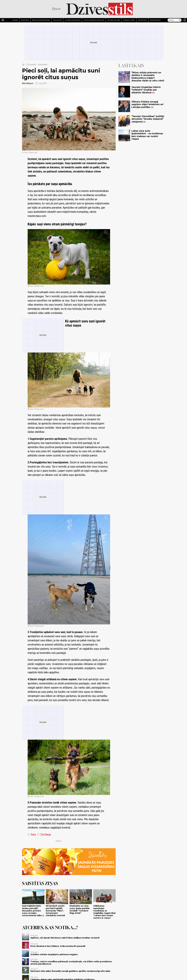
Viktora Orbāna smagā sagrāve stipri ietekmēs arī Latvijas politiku (147, 104)
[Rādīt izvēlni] (3, 20)
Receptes (142, 20)
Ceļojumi (57, 20)
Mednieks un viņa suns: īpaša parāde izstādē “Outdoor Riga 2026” (80, 909)
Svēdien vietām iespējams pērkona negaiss (54, 954)
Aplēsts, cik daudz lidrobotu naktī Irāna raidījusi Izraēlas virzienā (65, 938)
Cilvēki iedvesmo (73, 20)
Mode (15, 20)
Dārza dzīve (129, 20)
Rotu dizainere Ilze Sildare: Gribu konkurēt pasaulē (58, 946)
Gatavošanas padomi (94, 20)
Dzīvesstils (31, 64)
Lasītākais (131, 66)
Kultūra (25, 20)
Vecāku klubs (114, 20)
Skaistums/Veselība (41, 20)
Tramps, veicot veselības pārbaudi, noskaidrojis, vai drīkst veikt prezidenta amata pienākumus (71, 963)
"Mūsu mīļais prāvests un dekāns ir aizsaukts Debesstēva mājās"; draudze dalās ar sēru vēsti (148, 77)
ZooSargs (44, 834)
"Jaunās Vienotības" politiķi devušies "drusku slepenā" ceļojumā (148, 119)
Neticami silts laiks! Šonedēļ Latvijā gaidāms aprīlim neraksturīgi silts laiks (70, 971)
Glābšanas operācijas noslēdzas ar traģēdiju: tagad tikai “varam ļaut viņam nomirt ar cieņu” (104, 912)
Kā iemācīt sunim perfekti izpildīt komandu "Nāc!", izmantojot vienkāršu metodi (55, 911)
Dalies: (59, 841)
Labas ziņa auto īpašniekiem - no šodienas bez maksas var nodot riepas (147, 135)
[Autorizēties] (184, 20)
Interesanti (155, 20)
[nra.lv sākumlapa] (56, 9)
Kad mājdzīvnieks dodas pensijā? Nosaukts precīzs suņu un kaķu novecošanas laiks (32, 911)
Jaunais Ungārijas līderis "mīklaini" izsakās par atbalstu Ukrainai (146, 90)
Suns (32, 834)
